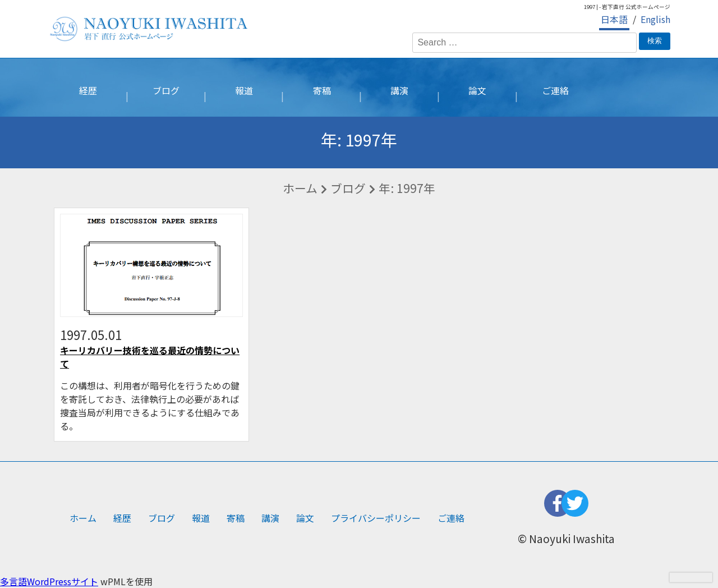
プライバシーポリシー (376, 518)
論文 (477, 90)
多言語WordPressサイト (49, 581)
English (655, 19)
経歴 (88, 90)
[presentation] (691, 577)
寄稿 (322, 90)
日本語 (614, 19)
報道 (244, 90)
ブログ (166, 90)
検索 (655, 41)
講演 (399, 90)
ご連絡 (555, 90)
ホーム (300, 188)
